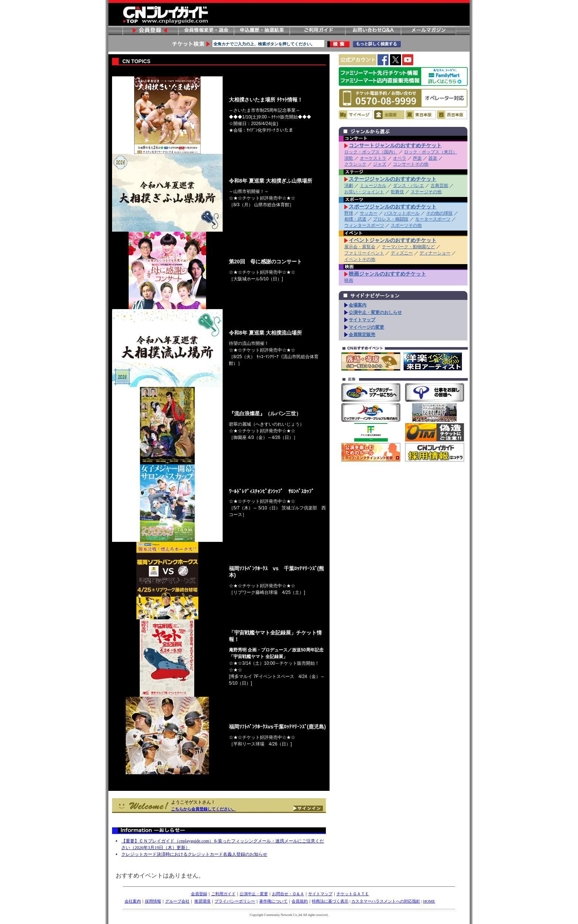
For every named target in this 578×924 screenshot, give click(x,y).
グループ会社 (177, 901)
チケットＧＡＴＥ (353, 894)
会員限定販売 (362, 335)
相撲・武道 (355, 219)
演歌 (349, 158)
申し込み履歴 (261, 30)
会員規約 (300, 901)
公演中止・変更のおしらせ (375, 312)
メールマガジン (428, 30)
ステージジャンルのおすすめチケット (393, 179)
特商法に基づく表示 (330, 901)
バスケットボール (402, 213)
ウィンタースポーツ (364, 225)
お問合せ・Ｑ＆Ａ (288, 894)
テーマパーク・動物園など (408, 247)
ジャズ (380, 164)
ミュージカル (373, 186)
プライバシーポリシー (235, 901)
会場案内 (358, 305)
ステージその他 (426, 192)
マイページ (356, 115)
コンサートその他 (411, 164)
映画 (349, 280)
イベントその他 (360, 259)
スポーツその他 (406, 225)
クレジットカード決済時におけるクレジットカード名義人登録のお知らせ (194, 854)
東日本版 (421, 115)
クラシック (355, 164)
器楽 (433, 158)
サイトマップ (362, 320)
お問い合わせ (373, 30)
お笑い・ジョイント (364, 192)
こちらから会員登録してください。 (203, 809)
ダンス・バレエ (408, 186)
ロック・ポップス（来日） (431, 152)
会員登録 (150, 30)
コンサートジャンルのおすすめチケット (395, 145)
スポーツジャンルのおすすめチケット (393, 207)
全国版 (389, 115)
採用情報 (153, 901)
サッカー (369, 213)
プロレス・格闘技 (391, 219)
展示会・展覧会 (360, 247)
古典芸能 (439, 186)
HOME (429, 901)
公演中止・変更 (254, 894)
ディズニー (402, 253)
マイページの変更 (366, 327)
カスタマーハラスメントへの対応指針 (386, 901)
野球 (349, 213)
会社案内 (133, 901)
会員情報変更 (206, 30)
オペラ (400, 158)
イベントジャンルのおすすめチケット (393, 240)
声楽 (417, 158)
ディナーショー (435, 253)
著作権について (273, 901)
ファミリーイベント (364, 253)
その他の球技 (439, 213)
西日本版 (452, 115)
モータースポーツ (433, 219)
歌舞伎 (397, 192)
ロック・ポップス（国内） (371, 152)
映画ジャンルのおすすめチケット (387, 274)
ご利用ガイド (317, 30)
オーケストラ (373, 158)
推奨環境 (202, 901)
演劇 (349, 186)
